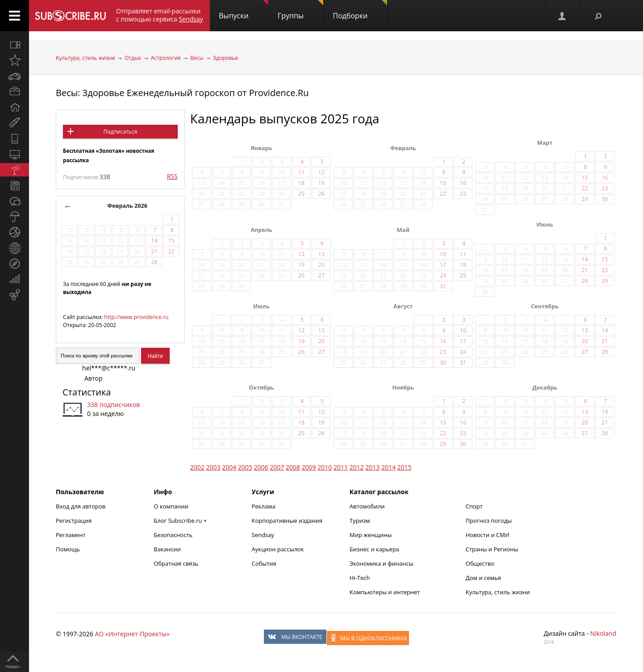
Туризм (360, 521)
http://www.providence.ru (136, 317)
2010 (325, 467)
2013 (372, 467)
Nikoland (603, 633)
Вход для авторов (81, 506)
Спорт (474, 506)
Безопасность (173, 535)
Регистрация (74, 521)
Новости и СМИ (488, 535)
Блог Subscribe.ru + (181, 521)
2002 (197, 467)
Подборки (360, 10)
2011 (341, 467)
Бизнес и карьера (374, 549)
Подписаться (120, 132)
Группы (301, 10)
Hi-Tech (360, 578)
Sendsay (263, 535)
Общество (480, 563)
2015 (405, 467)
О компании (171, 506)
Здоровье (225, 58)
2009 (309, 467)
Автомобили (367, 506)
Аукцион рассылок (278, 549)
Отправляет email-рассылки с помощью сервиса (160, 15)
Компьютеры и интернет (385, 592)
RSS (172, 176)
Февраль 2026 (127, 206)
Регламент (71, 535)
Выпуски (244, 10)
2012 (357, 467)
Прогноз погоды (489, 521)
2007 (277, 467)
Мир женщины (371, 535)
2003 (213, 467)
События (264, 563)
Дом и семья (483, 578)
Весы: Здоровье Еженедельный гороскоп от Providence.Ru (182, 93)
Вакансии (167, 549)
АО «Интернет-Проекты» (132, 634)
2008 (293, 467)
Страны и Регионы (492, 549)
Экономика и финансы (382, 563)
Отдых (133, 58)
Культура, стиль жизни (86, 58)
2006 (261, 467)
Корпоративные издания (287, 521)
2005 (245, 467)
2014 (388, 467)
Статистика (87, 392)
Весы (197, 58)
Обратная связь (176, 563)
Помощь (68, 549)
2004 (229, 467)
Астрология (166, 58)
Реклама (264, 506)
